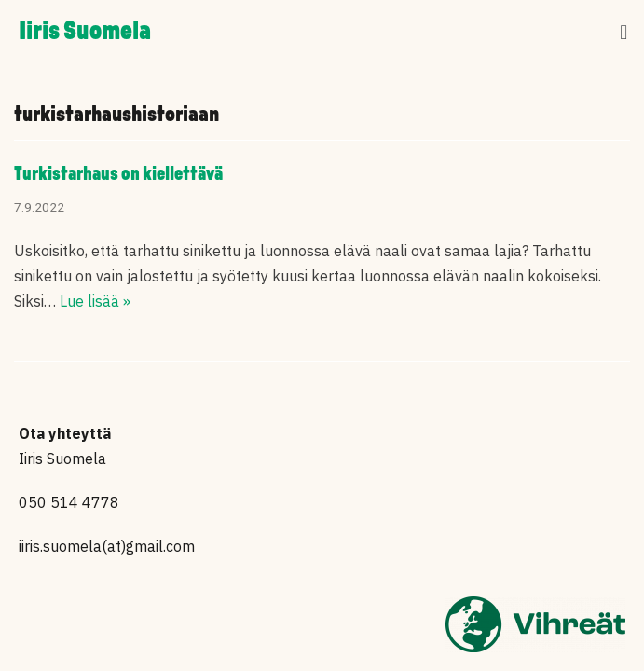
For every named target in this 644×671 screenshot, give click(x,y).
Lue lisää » (95, 301)
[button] (624, 33)
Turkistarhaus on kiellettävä (118, 175)
